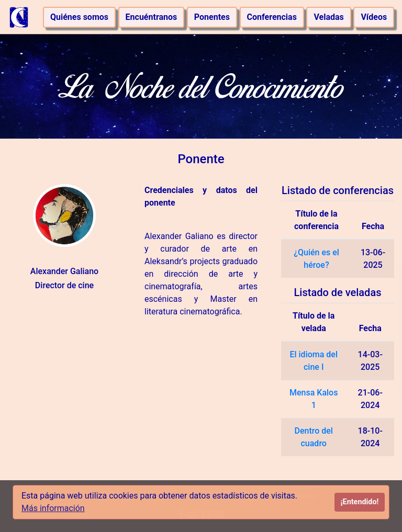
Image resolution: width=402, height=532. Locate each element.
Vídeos (374, 17)
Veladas (328, 17)
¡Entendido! (360, 502)
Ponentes (212, 17)
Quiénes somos (79, 17)
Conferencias (272, 17)
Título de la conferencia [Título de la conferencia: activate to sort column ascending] (316, 220)
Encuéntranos (152, 17)
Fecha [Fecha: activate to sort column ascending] (373, 226)
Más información (53, 508)
